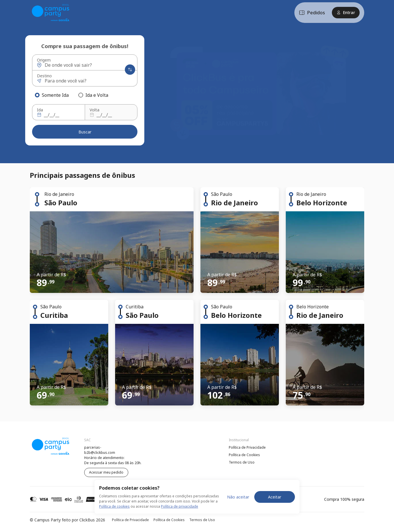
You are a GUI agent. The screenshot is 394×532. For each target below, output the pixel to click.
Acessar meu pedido (106, 472)
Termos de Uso (242, 462)
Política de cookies (114, 506)
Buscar (85, 132)
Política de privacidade (180, 506)
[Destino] (85, 81)
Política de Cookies (244, 455)
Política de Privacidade (247, 447)
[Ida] (58, 115)
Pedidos (312, 13)
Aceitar (275, 497)
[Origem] (85, 65)
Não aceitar (238, 497)
